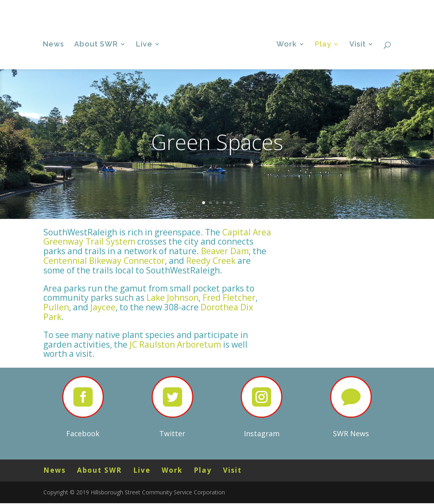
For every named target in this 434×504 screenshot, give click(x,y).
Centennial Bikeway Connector (104, 261)
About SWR (279, 6)
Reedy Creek (211, 261)
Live (308, 6)
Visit (379, 6)
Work (332, 6)
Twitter (172, 433)
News (256, 6)
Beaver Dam (225, 251)
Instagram (262, 433)
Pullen (56, 307)
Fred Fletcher (229, 298)
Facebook (83, 433)
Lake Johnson (172, 298)
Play (356, 6)
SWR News (351, 433)
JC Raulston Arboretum (175, 344)
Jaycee (103, 307)
